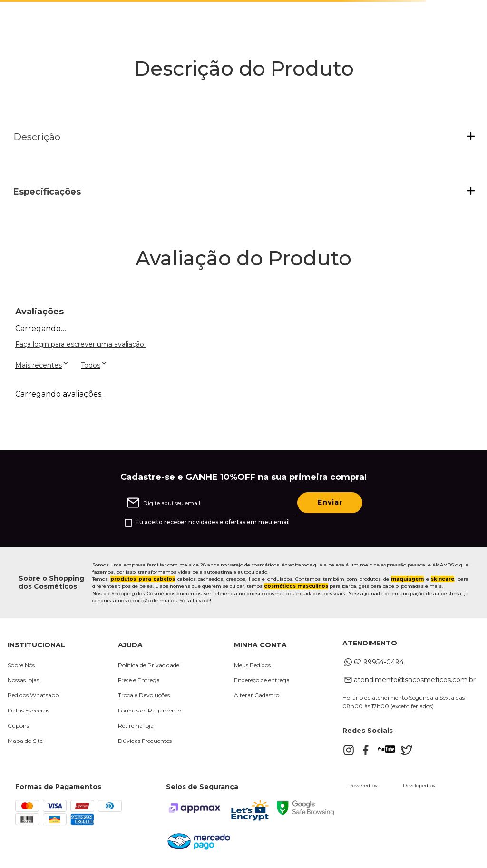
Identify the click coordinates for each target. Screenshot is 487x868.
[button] (244, 137)
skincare (443, 579)
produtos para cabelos (143, 579)
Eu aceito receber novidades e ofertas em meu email (213, 522)
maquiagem (407, 579)
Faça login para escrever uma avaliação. (80, 344)
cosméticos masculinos (296, 586)
